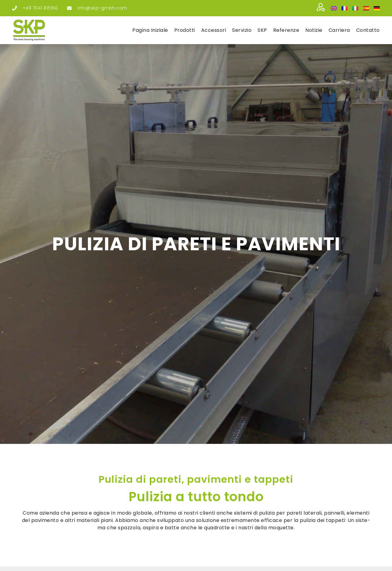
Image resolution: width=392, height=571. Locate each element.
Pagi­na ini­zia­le (150, 30)
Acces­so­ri (214, 30)
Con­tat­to (368, 30)
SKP (262, 30)
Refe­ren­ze (286, 30)
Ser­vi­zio (242, 30)
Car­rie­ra (339, 30)
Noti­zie (314, 30)
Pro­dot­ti (185, 30)
